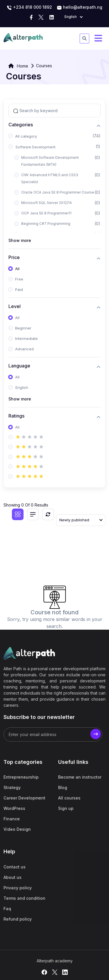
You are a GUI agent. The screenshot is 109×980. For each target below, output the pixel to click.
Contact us (15, 867)
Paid (19, 289)
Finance (12, 819)
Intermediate (26, 338)
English (22, 387)
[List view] (33, 514)
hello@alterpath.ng (79, 8)
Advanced (24, 349)
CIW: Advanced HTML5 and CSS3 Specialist (50, 178)
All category (26, 136)
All (17, 269)
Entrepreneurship (21, 777)
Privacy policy (18, 888)
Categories (21, 125)
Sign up (66, 808)
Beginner (23, 328)
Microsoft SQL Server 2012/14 (47, 203)
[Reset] (48, 514)
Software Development (35, 147)
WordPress (14, 808)
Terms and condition (24, 898)
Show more (20, 240)
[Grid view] (18, 514)
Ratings (16, 416)
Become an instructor (80, 777)
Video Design (17, 829)
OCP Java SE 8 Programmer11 (46, 213)
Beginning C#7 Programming (46, 224)
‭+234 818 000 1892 (29, 8)
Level (15, 306)
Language (19, 366)
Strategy (12, 787)
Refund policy (18, 919)
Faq (7, 909)
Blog (63, 787)
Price (14, 257)
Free (19, 279)
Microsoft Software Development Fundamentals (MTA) (50, 161)
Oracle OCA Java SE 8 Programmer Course (58, 192)
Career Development (24, 798)
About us (12, 877)
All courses (69, 798)
